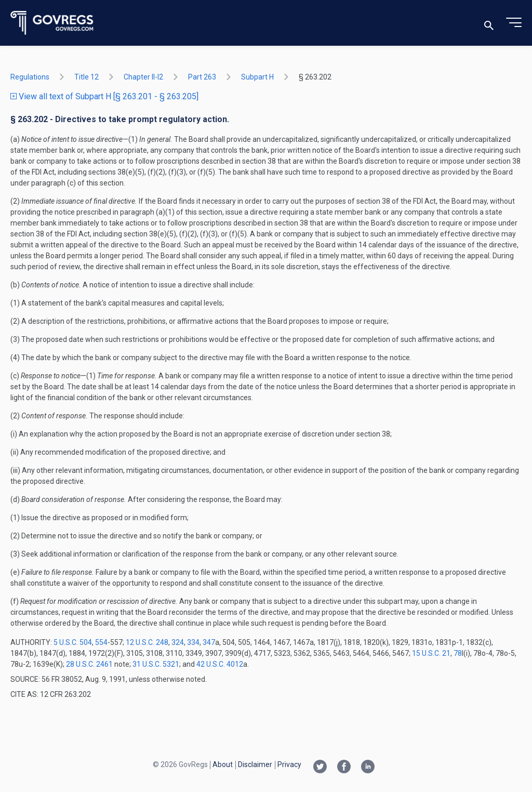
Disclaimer (255, 764)
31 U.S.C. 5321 (156, 664)
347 (209, 642)
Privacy (289, 764)
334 (193, 642)
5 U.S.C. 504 (73, 642)
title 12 (87, 77)
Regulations (30, 77)
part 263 (202, 77)
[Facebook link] (344, 768)
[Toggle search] (489, 23)
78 (458, 653)
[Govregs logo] (52, 23)
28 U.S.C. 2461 (89, 664)
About (223, 764)
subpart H (257, 77)
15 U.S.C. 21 (431, 653)
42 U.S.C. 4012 (220, 664)
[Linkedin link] (368, 768)
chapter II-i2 (143, 77)
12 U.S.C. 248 (147, 642)
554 (101, 642)
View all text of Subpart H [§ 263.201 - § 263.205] (104, 96)
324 (178, 642)
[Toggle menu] (514, 23)
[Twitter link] (320, 768)
